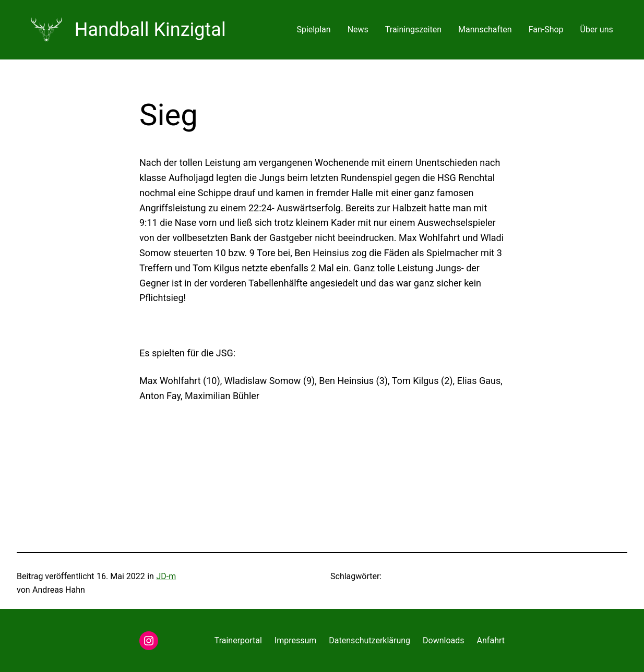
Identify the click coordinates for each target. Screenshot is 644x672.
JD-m (166, 576)
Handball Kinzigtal (150, 30)
